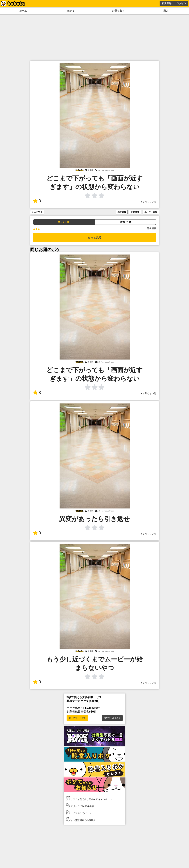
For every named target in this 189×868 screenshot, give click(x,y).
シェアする (37, 212)
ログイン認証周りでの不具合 (95, 819)
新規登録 (167, 3)
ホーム (23, 11)
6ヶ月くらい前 (149, 202)
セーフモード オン (77, 718)
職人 (166, 11)
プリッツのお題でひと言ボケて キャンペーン (95, 798)
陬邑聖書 (152, 228)
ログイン (181, 3)
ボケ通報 (122, 212)
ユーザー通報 (151, 212)
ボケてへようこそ (112, 718)
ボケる (71, 11)
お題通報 (135, 212)
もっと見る (95, 237)
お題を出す (118, 11)
